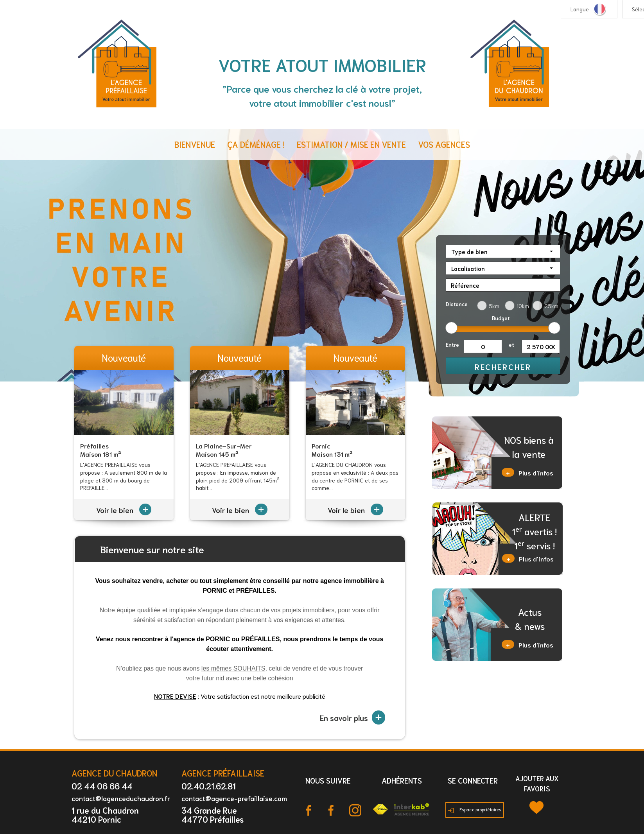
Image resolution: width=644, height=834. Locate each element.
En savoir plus (352, 717)
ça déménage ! (256, 144)
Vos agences (444, 144)
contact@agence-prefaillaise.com (234, 798)
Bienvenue (195, 144)
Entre (452, 345)
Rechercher (503, 366)
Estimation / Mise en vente (351, 144)
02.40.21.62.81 (209, 786)
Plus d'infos (527, 472)
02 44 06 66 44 (102, 786)
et (511, 345)
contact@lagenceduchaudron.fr (121, 798)
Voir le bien (124, 510)
